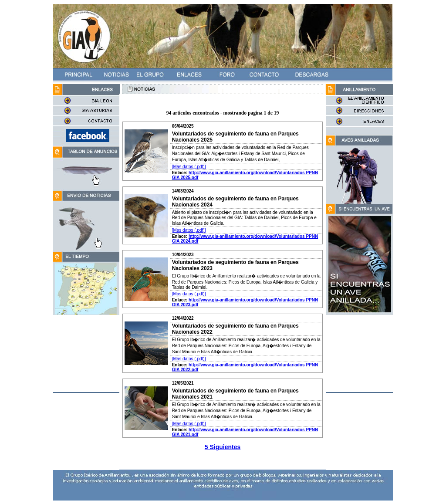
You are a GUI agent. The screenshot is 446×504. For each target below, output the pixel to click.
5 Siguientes (223, 447)
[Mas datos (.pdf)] (189, 167)
